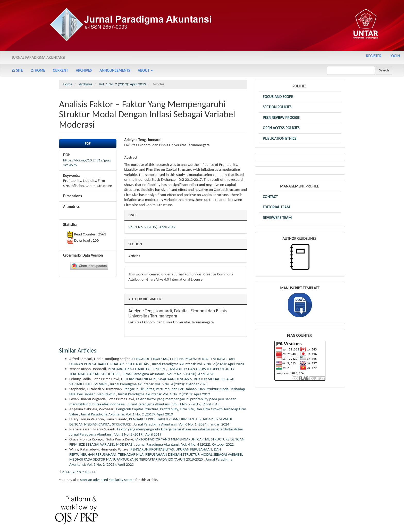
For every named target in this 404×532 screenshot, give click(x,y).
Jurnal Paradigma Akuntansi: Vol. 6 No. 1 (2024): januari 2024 (181, 424)
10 (86, 472)
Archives (84, 70)
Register (374, 56)
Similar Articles (78, 350)
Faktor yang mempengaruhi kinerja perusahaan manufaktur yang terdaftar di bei (180, 429)
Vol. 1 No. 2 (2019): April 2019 (123, 84)
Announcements (115, 70)
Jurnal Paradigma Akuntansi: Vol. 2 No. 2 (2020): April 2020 (198, 364)
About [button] (145, 70)
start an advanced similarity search (107, 480)
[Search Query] (351, 70)
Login (395, 56)
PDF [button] (88, 144)
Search (384, 70)
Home (68, 84)
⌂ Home (38, 70)
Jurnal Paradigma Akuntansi (39, 58)
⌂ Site (17, 70)
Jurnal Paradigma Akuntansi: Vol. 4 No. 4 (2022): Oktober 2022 (185, 444)
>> (94, 472)
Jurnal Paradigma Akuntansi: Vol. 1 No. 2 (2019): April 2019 (164, 394)
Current (60, 70)
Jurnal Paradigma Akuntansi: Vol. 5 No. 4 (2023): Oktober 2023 (159, 384)
